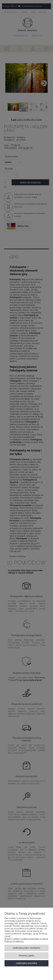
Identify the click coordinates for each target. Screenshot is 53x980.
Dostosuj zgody (26, 955)
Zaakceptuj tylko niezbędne (26, 948)
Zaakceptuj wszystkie (26, 963)
